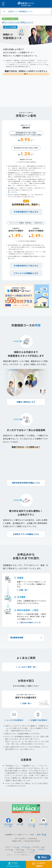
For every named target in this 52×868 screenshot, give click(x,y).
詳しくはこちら (13, 192)
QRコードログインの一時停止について (18, 22)
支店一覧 (41, 835)
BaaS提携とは (38, 847)
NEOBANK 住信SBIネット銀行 (26, 4)
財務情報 (20, 850)
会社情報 (9, 850)
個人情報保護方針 (20, 852)
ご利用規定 (41, 850)
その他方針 (32, 852)
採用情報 (26, 847)
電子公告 (31, 850)
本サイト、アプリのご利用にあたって (19, 855)
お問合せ (8, 847)
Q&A (16, 847)
